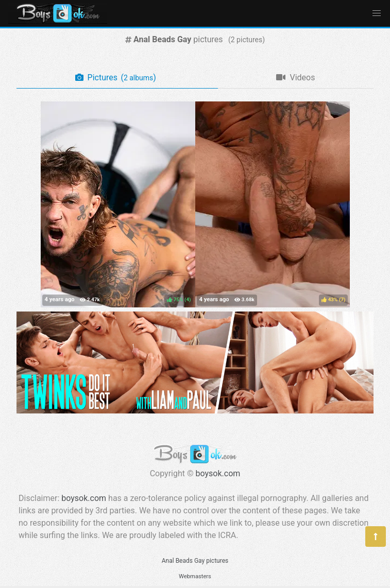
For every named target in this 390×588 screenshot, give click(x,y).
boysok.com (218, 473)
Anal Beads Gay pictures (195, 561)
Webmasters (195, 576)
